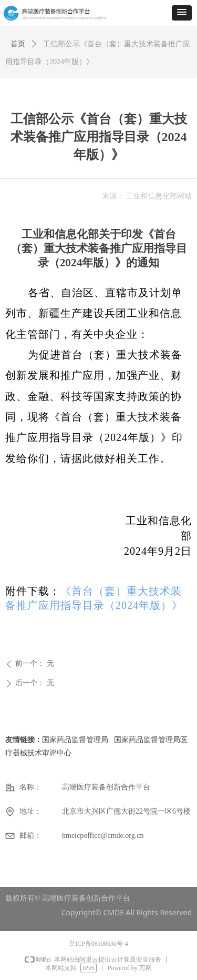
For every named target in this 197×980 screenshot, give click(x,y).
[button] (182, 13)
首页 (18, 44)
